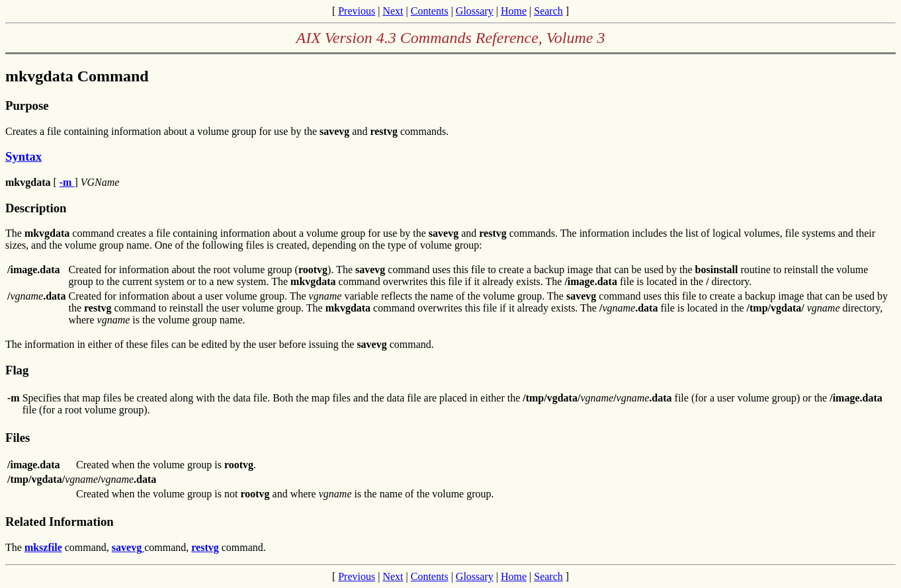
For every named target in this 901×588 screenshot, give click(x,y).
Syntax (23, 156)
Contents (430, 11)
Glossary (475, 11)
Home (514, 11)
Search (548, 11)
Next (393, 11)
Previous (357, 11)
